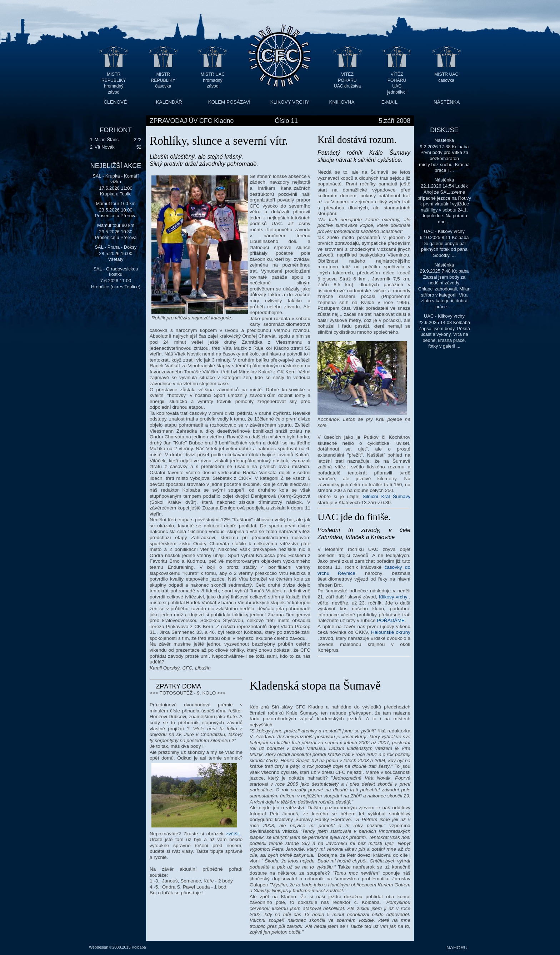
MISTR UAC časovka (446, 77)
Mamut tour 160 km (116, 203)
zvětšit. (234, 834)
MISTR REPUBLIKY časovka (163, 80)
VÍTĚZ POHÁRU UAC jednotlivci (397, 80)
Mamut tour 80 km (116, 225)
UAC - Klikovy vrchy (444, 231)
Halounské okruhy (391, 632)
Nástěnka (444, 140)
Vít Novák (105, 147)
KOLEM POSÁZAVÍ (229, 102)
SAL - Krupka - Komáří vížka (116, 179)
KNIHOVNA (342, 102)
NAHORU (457, 948)
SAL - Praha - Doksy (116, 247)
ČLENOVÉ (115, 102)
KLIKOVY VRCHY (290, 102)
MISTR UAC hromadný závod (213, 80)
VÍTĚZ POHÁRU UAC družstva (347, 80)
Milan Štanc (107, 140)
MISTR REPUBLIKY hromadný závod (114, 80)
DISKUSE (444, 130)
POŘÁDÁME (391, 620)
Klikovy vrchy (393, 597)
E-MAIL (389, 102)
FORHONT (116, 130)
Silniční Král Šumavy (386, 496)
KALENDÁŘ (169, 102)
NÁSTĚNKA (447, 102)
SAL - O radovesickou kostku (116, 272)
